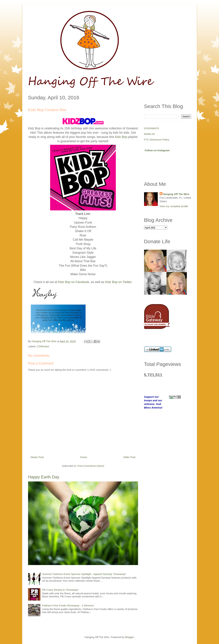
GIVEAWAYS (152, 128)
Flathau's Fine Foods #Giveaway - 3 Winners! (68, 605)
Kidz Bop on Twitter (118, 282)
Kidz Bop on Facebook (74, 282)
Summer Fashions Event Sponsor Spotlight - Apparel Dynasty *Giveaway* (84, 574)
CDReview (43, 346)
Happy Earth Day (44, 477)
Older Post (129, 457)
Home (83, 457)
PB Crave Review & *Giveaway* (60, 590)
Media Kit (149, 134)
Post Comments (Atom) (91, 466)
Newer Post (37, 457)
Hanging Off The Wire (176, 194)
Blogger (129, 637)
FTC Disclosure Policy (157, 140)
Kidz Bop (121, 137)
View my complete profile (174, 206)
